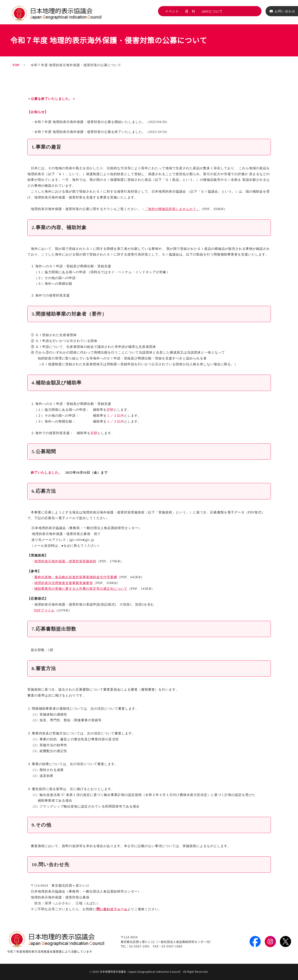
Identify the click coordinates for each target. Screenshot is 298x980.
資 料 (190, 11)
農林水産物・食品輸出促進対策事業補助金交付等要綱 (76, 577)
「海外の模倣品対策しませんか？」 (172, 209)
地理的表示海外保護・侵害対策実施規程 (65, 561)
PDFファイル (44, 610)
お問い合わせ (285, 11)
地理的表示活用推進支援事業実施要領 (64, 583)
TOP (16, 65)
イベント (172, 11)
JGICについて (212, 11)
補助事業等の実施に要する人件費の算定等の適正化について (81, 589)
